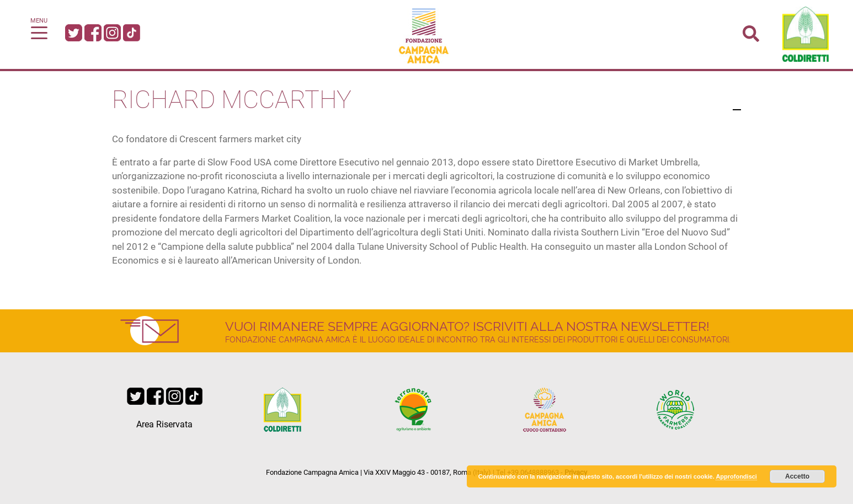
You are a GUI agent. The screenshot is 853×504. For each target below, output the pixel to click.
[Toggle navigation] (39, 32)
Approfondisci (736, 476)
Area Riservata (164, 424)
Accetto (797, 476)
